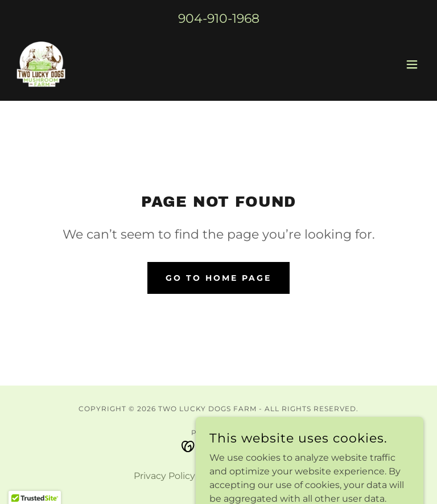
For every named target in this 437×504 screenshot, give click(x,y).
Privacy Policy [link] (164, 476)
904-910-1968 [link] (219, 19)
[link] (40, 64)
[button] (412, 64)
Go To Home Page (218, 278)
